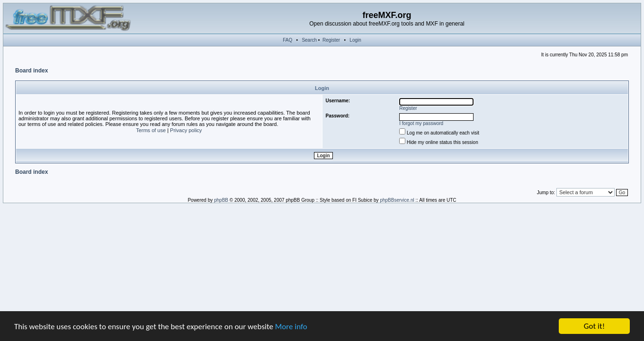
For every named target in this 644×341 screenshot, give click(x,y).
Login (355, 40)
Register (331, 40)
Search (309, 40)
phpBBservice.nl (397, 200)
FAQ (287, 40)
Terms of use (151, 130)
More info (291, 327)
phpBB (221, 200)
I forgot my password (421, 123)
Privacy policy (186, 130)
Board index (31, 71)
